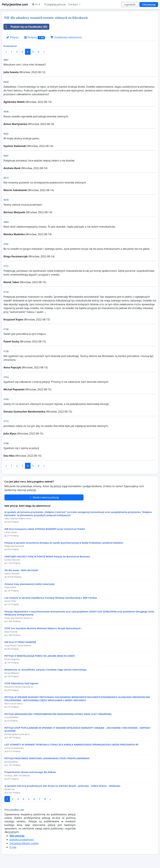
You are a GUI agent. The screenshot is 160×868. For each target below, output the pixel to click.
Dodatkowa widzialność (66, 37)
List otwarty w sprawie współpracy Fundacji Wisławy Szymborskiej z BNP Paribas (51, 598)
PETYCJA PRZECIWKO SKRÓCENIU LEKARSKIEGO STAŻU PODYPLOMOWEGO (47, 758)
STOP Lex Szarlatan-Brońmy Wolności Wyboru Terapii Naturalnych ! (43, 628)
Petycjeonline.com (15, 4)
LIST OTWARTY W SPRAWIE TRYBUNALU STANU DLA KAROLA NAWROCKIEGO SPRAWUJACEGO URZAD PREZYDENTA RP (71, 745)
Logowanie (130, 5)
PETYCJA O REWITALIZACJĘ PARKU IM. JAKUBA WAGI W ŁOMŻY (40, 656)
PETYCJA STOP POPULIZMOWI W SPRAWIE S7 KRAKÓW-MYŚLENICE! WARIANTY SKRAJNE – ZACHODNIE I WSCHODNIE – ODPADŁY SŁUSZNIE (78, 729)
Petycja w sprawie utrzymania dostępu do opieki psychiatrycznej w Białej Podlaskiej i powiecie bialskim (64, 543)
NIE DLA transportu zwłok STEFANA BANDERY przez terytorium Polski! (45, 529)
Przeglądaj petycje (55, 4)
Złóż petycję (149, 5)
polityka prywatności (22, 840)
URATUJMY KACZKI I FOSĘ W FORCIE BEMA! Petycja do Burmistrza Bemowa (47, 556)
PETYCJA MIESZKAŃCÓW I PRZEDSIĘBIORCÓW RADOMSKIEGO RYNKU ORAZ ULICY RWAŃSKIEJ (58, 714)
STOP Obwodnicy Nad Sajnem (21, 683)
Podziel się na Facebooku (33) (25, 27)
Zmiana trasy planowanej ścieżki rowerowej (29, 584)
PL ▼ (36, 4)
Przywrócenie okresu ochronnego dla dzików (30, 772)
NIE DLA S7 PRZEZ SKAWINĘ (20, 642)
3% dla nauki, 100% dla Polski (21, 570)
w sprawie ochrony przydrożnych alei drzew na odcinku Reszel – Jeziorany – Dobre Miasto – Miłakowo (62, 786)
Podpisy (34, 37)
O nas (13, 847)
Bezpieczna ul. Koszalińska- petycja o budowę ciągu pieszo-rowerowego (46, 670)
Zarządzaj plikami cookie (24, 843)
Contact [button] (73, 4)
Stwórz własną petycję (44, 497)
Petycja (12, 37)
